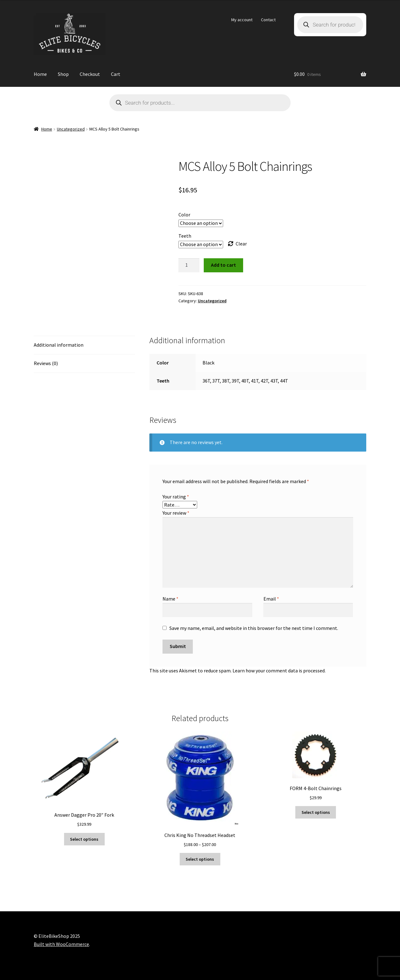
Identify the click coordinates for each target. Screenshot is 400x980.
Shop (63, 74)
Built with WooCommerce (61, 944)
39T (235, 381)
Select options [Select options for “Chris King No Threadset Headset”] (200, 859)
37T (216, 381)
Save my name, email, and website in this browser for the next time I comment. (254, 628)
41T (255, 381)
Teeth (185, 236)
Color (184, 215)
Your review (176, 513)
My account (242, 20)
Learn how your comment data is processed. (279, 671)
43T (274, 381)
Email (271, 599)
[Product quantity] (189, 265)
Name (170, 599)
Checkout (90, 74)
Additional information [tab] (59, 345)
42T (264, 381)
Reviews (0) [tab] (46, 363)
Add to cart (223, 265)
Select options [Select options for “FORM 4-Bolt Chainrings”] (316, 812)
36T (206, 381)
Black (208, 363)
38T (226, 381)
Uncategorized (71, 129)
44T (284, 381)
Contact (268, 20)
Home (40, 74)
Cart (116, 74)
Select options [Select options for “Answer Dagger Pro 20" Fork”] (84, 839)
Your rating (176, 497)
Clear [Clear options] (241, 244)
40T (245, 381)
